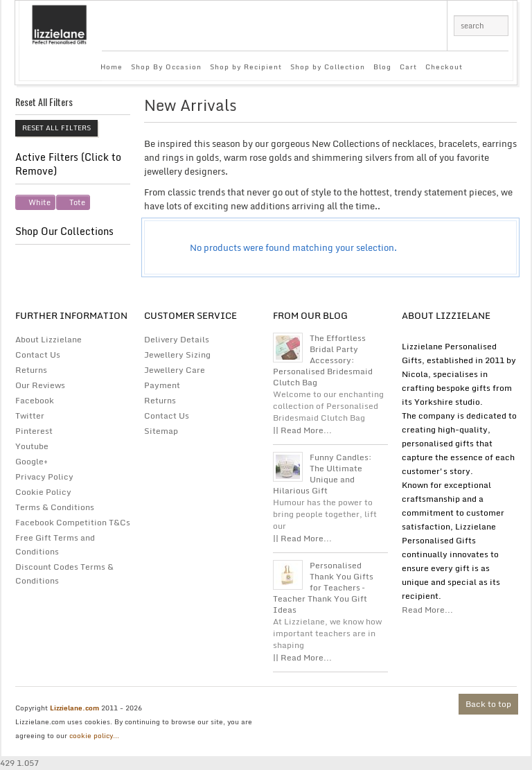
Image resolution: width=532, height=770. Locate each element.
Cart (408, 67)
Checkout (444, 67)
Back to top (488, 704)
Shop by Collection (328, 67)
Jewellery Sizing (177, 355)
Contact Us (38, 355)
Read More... (427, 610)
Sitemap (161, 431)
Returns (31, 370)
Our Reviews (40, 385)
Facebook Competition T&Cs (73, 522)
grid (473, 109)
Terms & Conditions (55, 507)
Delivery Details (177, 339)
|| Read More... (302, 430)
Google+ (32, 461)
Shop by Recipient (246, 67)
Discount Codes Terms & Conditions (64, 574)
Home (112, 67)
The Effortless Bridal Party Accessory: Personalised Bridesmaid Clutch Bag (323, 360)
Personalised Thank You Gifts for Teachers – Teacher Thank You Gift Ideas (323, 588)
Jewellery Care (175, 370)
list (497, 109)
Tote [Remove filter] (77, 202)
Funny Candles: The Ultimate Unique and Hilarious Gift (322, 474)
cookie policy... (94, 735)
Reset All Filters (56, 128)
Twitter (30, 415)
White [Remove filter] (39, 202)
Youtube (32, 446)
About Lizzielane (48, 339)
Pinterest (34, 431)
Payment (162, 385)
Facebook (35, 400)
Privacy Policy (44, 476)
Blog (382, 67)
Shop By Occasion (166, 67)
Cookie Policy (43, 492)
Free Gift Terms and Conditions (55, 544)
